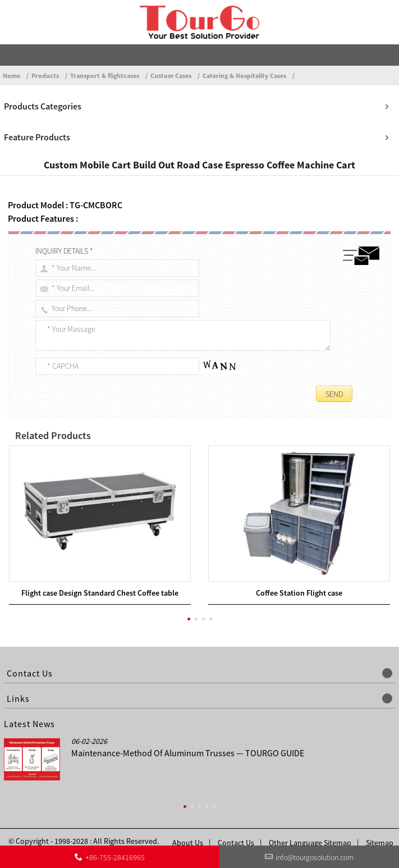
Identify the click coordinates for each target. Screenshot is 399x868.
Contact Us (236, 832)
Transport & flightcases (105, 76)
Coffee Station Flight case (299, 582)
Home (12, 76)
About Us (188, 832)
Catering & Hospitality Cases (244, 76)
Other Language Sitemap (310, 832)
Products (45, 76)
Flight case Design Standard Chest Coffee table (100, 582)
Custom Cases (171, 76)
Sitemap (380, 832)
